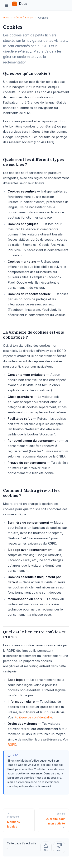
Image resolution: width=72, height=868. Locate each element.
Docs (6, 17)
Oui (46, 847)
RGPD (12, 745)
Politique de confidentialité (33, 717)
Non (59, 847)
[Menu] (7, 5)
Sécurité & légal (24, 17)
